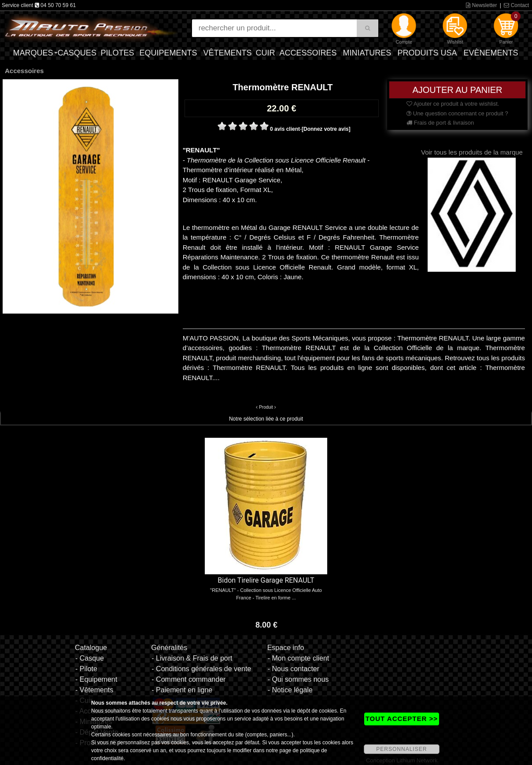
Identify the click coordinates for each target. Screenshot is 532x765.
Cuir (265, 53)
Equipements (168, 53)
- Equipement (96, 679)
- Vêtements (94, 690)
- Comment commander (188, 679)
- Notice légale (290, 690)
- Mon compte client (299, 658)
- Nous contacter (294, 669)
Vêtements (228, 53)
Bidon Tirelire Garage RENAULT (266, 580)
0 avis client (285, 129)
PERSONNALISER (401, 749)
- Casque (90, 658)
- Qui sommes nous (298, 679)
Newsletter (481, 5)
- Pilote (86, 669)
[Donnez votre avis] (326, 129)
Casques (77, 53)
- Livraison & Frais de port (192, 658)
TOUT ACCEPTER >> (402, 719)
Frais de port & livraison (440, 123)
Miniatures (367, 53)
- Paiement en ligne (182, 690)
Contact (516, 5)
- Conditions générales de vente (201, 669)
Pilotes (117, 53)
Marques (33, 53)
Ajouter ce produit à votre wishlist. (453, 104)
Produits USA (427, 53)
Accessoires (308, 53)
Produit (266, 407)
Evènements (491, 53)
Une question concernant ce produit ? (457, 113)
